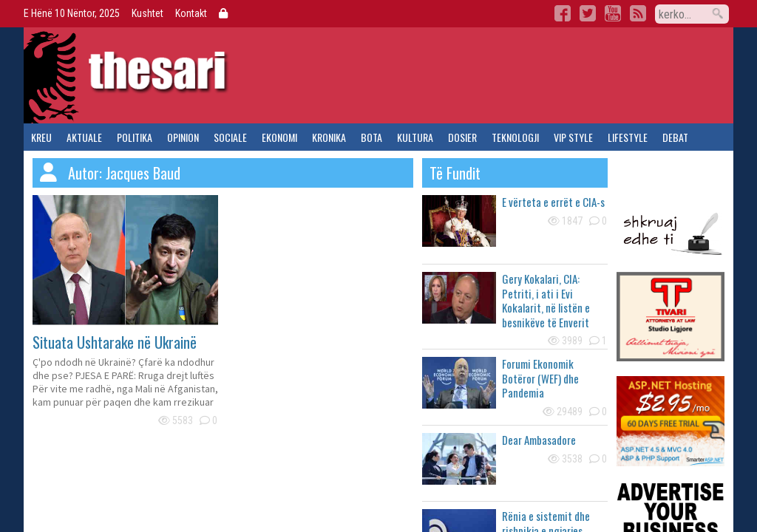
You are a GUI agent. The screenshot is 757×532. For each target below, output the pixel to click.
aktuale (84, 137)
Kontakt (191, 13)
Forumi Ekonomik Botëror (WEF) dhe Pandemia (540, 378)
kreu (41, 137)
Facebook (563, 13)
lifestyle (628, 137)
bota (371, 137)
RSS (638, 13)
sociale (230, 137)
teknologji (515, 137)
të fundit (455, 173)
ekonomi (279, 137)
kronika (329, 137)
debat (675, 137)
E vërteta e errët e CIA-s (553, 202)
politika (135, 137)
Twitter (588, 13)
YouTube (613, 13)
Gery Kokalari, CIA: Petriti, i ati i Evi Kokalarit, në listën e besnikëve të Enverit (546, 300)
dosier (462, 137)
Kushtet (147, 13)
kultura (415, 137)
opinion (183, 137)
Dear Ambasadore (539, 440)
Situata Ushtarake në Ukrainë (115, 342)
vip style (573, 137)
